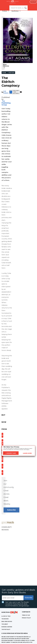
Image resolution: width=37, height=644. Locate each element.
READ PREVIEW (6, 66)
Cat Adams (6, 92)
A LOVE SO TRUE (6, 616)
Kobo (2, 473)
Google (2, 466)
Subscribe (33, 2)
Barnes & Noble (2, 443)
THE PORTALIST (6, 629)
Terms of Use (26, 615)
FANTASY (11, 73)
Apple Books (2, 459)
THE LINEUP (5, 624)
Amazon (2, 435)
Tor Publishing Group (6, 103)
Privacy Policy (26, 618)
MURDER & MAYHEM (7, 627)
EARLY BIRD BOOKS (7, 622)
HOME (4, 73)
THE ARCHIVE (5, 619)
